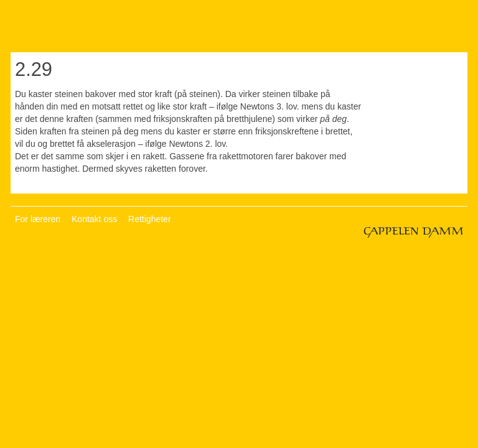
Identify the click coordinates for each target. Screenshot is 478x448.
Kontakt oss (94, 219)
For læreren (38, 219)
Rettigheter (149, 219)
